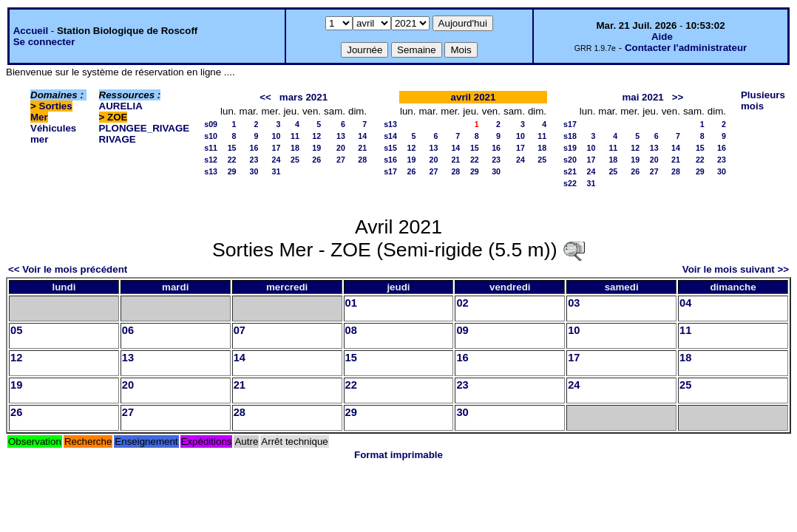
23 (254, 160)
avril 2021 (474, 97)
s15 (390, 148)
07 (240, 330)
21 (362, 148)
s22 (570, 183)
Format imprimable (398, 455)
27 (341, 160)
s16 (390, 160)
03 (574, 303)
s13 (211, 171)
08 (351, 330)
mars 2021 (303, 97)
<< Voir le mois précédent (68, 269)
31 (277, 171)
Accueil (31, 31)
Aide (662, 37)
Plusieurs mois (763, 100)
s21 (570, 171)
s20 (570, 160)
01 (351, 303)
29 (232, 171)
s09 (211, 124)
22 (232, 160)
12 (316, 136)
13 (341, 136)
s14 (390, 136)
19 (316, 148)
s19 (570, 148)
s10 (211, 136)
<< (265, 97)
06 (128, 330)
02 (462, 303)
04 (685, 303)
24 (277, 160)
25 (295, 160)
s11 (211, 148)
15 (232, 148)
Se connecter (44, 42)
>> (678, 97)
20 (341, 148)
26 (316, 160)
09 (462, 330)
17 (277, 148)
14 (362, 136)
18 (295, 148)
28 (362, 160)
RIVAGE (118, 139)
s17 (390, 171)
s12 (211, 160)
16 (254, 148)
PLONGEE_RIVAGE (145, 128)
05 (16, 330)
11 (295, 136)
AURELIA (121, 106)
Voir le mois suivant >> (736, 269)
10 (277, 136)
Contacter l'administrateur (686, 48)
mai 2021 (642, 97)
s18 (570, 136)
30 (254, 171)
